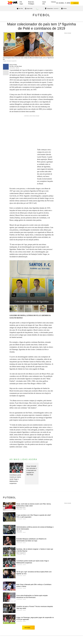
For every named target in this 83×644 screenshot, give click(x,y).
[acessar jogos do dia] (28, 9)
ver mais (28, 628)
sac (57, 3)
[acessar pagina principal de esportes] (64, 9)
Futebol (41, 15)
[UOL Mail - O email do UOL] (61, 3)
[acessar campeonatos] (49, 9)
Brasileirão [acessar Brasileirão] (56, 9)
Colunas (53, 2)
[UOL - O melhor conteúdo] (12, 3)
